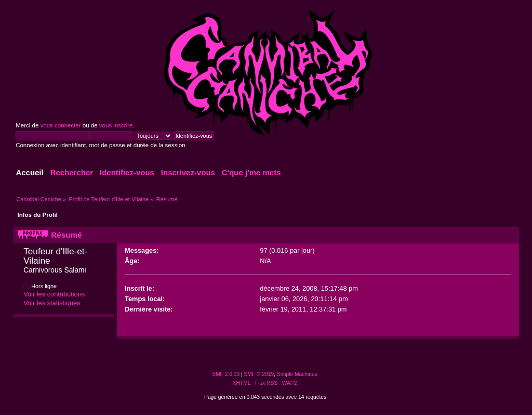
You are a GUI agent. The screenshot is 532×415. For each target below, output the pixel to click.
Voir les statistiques (52, 303)
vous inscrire (116, 125)
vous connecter (60, 125)
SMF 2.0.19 (226, 374)
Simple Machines (297, 374)
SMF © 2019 (259, 374)
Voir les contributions (54, 294)
